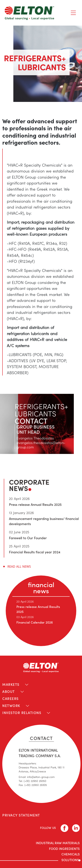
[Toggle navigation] (73, 13)
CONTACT (41, 738)
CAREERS (10, 698)
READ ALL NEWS (19, 567)
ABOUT (9, 691)
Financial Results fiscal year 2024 (35, 552)
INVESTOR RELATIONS (22, 713)
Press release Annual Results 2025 (35, 504)
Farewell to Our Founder (28, 538)
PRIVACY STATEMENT (21, 815)
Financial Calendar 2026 (35, 622)
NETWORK (11, 706)
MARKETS (11, 684)
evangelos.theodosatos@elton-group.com (41, 445)
